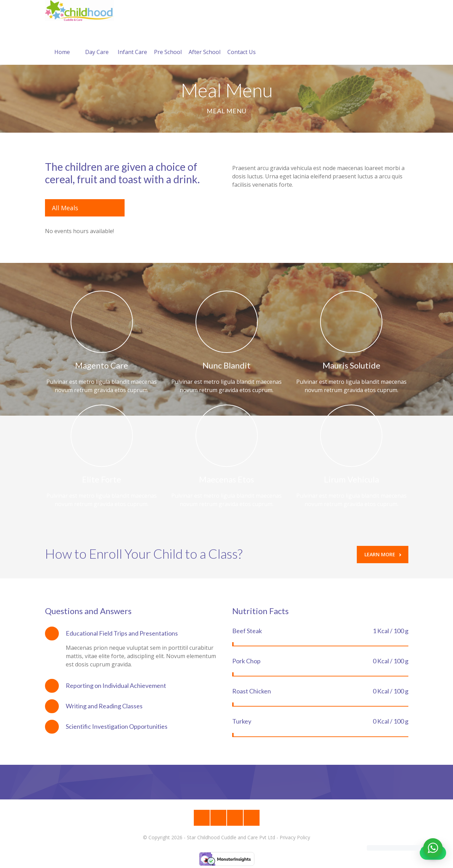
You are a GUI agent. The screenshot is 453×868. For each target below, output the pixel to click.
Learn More (383, 554)
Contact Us (242, 44)
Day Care (97, 44)
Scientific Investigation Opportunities (117, 726)
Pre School (168, 44)
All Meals (65, 208)
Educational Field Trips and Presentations (122, 633)
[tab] (133, 633)
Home (62, 44)
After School (205, 44)
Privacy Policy (295, 837)
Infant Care (132, 44)
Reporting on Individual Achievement (116, 685)
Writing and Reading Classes (104, 706)
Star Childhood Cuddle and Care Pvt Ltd (231, 837)
